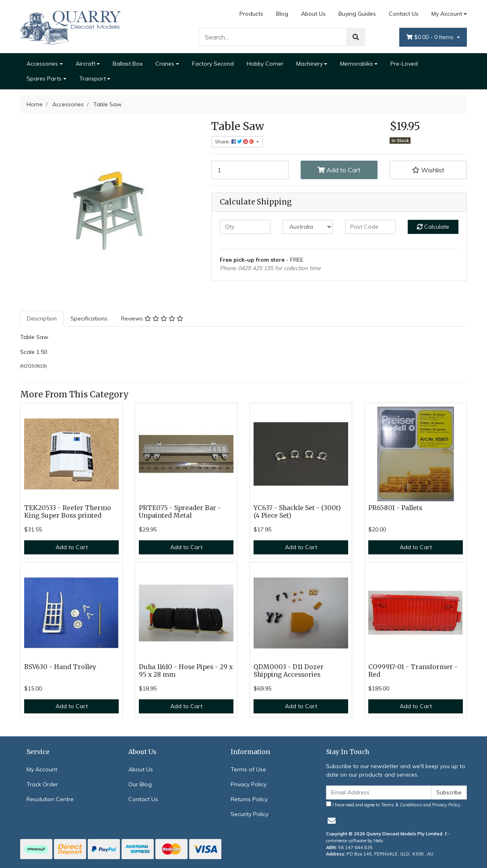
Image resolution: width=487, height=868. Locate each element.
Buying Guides (357, 14)
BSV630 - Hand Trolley (60, 667)
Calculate (433, 227)
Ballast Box (128, 64)
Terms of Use (248, 769)
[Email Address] (379, 793)
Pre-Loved (404, 64)
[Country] (308, 227)
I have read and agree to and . (394, 804)
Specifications (89, 318)
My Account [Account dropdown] (447, 14)
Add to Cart (339, 170)
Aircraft (86, 64)
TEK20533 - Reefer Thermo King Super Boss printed (68, 512)
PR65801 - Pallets (395, 508)
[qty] (245, 227)
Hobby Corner (265, 64)
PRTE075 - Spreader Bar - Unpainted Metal (180, 512)
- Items (431, 37)
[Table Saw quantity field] (250, 170)
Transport (93, 79)
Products (251, 14)
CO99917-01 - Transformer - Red (413, 671)
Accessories (42, 64)
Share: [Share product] (235, 142)
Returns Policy (249, 799)
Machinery (310, 64)
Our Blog (140, 784)
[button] (428, 170)
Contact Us (404, 14)
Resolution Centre (50, 799)
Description (42, 318)
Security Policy (250, 814)
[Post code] (370, 227)
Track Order (42, 784)
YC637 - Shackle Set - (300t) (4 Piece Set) (297, 512)
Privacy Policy (249, 784)
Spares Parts (44, 79)
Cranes (165, 64)
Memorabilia (356, 64)
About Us (313, 14)
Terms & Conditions (402, 805)
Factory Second (213, 64)
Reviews (152, 318)
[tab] (42, 319)
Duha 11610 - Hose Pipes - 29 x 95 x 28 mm (186, 671)
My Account (42, 769)
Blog (282, 14)
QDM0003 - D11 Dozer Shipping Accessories (289, 671)
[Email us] (332, 821)
